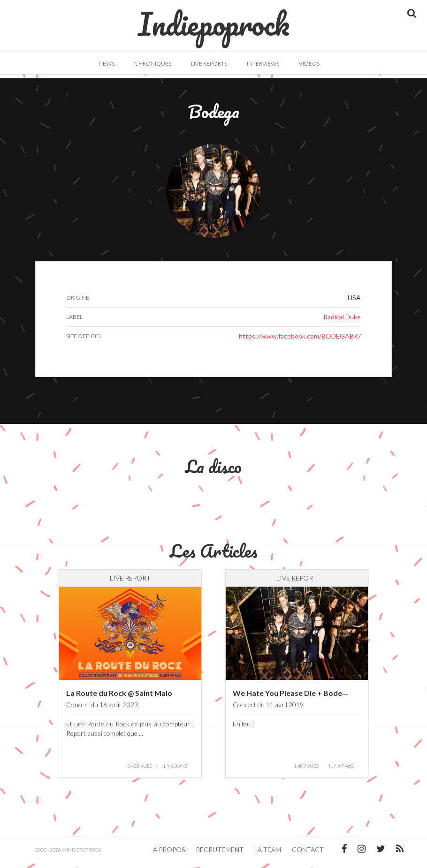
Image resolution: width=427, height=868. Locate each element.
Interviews (263, 64)
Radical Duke (342, 322)
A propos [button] (169, 855)
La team (268, 855)
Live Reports (209, 64)
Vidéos (309, 64)
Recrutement (220, 855)
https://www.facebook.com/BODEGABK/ (300, 342)
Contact (308, 855)
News (107, 64)
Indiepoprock (214, 19)
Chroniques (153, 64)
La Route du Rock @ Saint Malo (119, 698)
